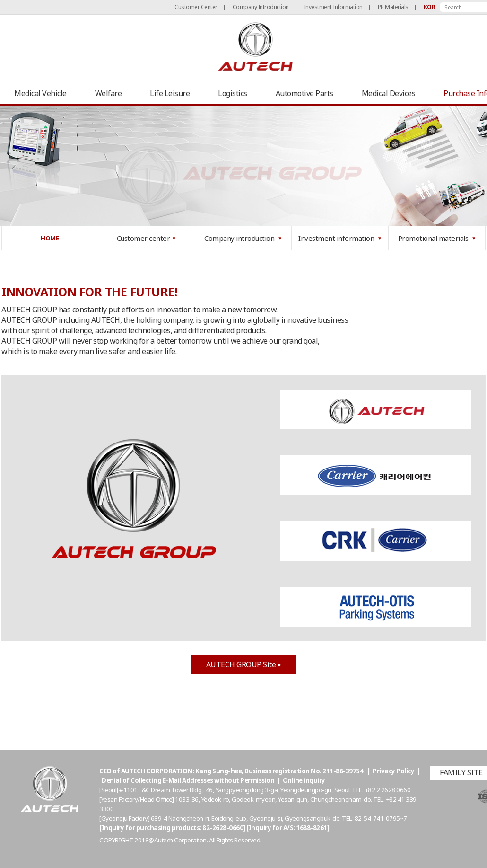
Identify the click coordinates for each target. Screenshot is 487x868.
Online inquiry (304, 780)
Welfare (109, 93)
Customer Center (196, 7)
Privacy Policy (393, 771)
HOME (50, 238)
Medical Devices (389, 93)
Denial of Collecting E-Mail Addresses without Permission (188, 780)
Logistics (233, 93)
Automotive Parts (304, 93)
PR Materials (393, 7)
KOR (430, 7)
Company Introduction (261, 7)
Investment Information (333, 7)
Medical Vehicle (40, 93)
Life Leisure (170, 93)
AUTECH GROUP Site (244, 664)
